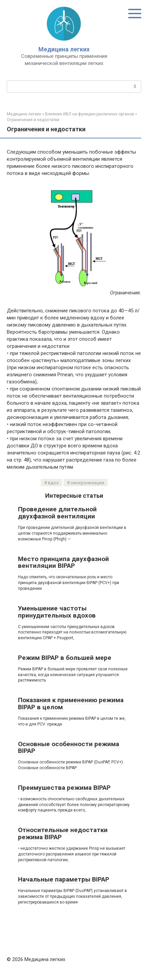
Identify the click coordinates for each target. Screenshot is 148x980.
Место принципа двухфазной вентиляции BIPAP (63, 562)
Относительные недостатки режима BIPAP (63, 833)
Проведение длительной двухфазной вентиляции (57, 513)
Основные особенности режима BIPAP (69, 748)
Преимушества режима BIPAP (64, 788)
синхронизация (87, 483)
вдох (53, 483)
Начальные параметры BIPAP (64, 879)
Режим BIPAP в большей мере (65, 658)
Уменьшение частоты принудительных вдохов (57, 612)
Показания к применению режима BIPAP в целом (71, 704)
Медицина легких (64, 49)
